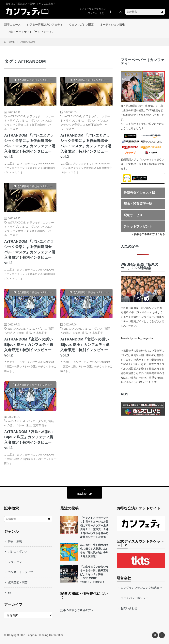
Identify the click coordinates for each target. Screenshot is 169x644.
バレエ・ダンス (30, 120)
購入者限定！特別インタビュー (35, 80)
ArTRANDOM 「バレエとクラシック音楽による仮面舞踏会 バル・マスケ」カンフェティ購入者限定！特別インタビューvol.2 (86, 146)
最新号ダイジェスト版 (139, 193)
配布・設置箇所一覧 (138, 204)
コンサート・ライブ (21, 572)
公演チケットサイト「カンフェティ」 (31, 32)
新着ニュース (12, 25)
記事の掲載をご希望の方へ (77, 610)
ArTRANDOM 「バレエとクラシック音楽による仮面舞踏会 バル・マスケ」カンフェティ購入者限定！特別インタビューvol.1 (30, 252)
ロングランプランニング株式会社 (141, 588)
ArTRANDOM (16, 116)
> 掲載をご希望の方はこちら (148, 234)
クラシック (34, 116)
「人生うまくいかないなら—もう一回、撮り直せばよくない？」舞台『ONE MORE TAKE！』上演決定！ (94, 574)
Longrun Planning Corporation (45, 635)
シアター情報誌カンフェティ (45, 25)
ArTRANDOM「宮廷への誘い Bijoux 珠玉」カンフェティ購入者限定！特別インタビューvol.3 (85, 347)
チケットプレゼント (138, 226)
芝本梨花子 (40, 333)
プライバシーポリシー (134, 598)
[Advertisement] (86, 222)
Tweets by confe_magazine (137, 338)
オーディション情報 (112, 25)
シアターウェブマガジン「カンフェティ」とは (93, 11)
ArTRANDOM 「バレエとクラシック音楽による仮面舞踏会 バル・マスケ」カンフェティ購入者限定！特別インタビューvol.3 (30, 146)
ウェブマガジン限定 (81, 25)
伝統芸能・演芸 (18, 582)
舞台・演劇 (15, 541)
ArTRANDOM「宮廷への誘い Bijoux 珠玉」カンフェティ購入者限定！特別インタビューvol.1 (29, 440)
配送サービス (133, 215)
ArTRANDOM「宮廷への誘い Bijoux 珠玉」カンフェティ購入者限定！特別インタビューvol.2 (29, 347)
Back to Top (85, 494)
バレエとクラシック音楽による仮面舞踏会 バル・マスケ (28, 124)
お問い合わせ (129, 608)
